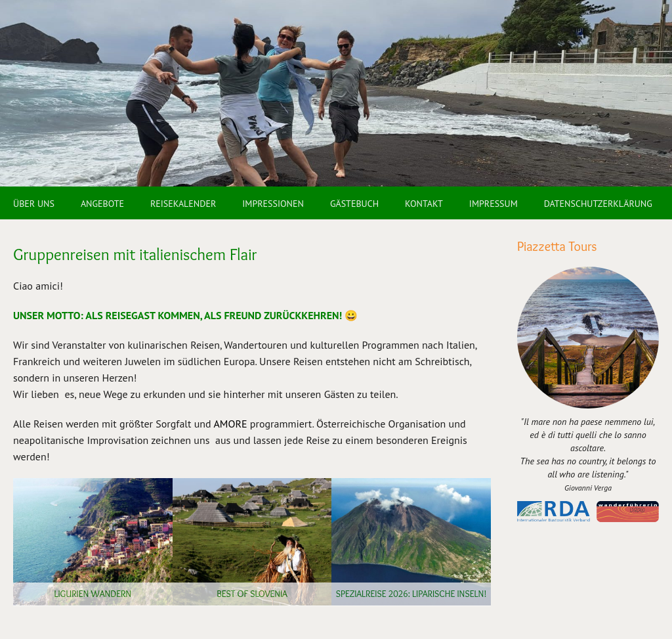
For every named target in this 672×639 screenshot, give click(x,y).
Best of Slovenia (252, 594)
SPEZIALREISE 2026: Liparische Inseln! (411, 594)
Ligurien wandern (93, 594)
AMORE (230, 424)
